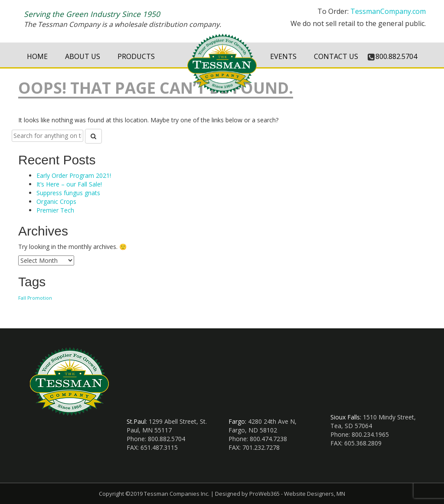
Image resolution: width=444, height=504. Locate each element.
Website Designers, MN (315, 494)
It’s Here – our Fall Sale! (69, 184)
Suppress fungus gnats (68, 193)
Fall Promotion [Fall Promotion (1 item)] (35, 298)
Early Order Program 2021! (74, 175)
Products (136, 56)
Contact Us (336, 56)
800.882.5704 (396, 56)
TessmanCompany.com (388, 11)
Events (283, 56)
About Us (83, 56)
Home (37, 56)
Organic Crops (56, 201)
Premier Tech (55, 210)
